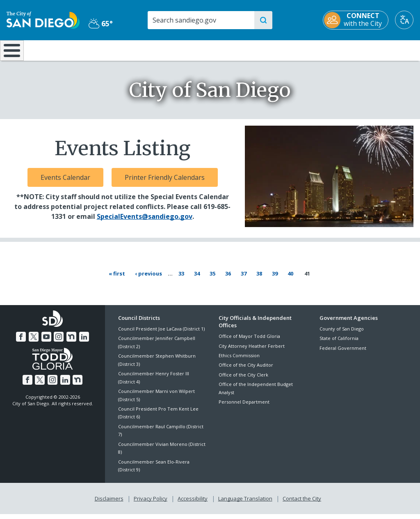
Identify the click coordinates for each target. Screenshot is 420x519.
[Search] (201, 20)
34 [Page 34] (200, 279)
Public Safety (315, 50)
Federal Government (343, 353)
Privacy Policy (151, 503)
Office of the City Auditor (246, 371)
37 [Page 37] (247, 279)
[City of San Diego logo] (43, 19)
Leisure (54, 50)
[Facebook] (22, 342)
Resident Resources (119, 50)
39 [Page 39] (278, 279)
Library (245, 50)
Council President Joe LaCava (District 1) (161, 334)
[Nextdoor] (71, 342)
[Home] (11, 53)
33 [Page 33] (185, 279)
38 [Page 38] (263, 279)
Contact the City (302, 503)
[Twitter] (34, 342)
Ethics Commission (239, 361)
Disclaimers (109, 503)
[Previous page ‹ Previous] (150, 279)
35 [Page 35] (216, 279)
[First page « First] (118, 279)
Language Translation (245, 503)
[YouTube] (46, 342)
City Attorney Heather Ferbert (252, 351)
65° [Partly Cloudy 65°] (101, 23)
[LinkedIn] (83, 342)
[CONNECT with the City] (356, 20)
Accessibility (193, 503)
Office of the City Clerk (243, 380)
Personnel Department (244, 407)
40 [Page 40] (294, 279)
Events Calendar (65, 183)
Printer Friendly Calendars (165, 183)
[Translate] (404, 20)
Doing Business (181, 50)
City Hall (385, 50)
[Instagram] (59, 342)
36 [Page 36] (232, 279)
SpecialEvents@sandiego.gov (145, 222)
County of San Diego (342, 334)
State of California (339, 344)
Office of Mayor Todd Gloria (249, 342)
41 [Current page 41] (308, 279)
